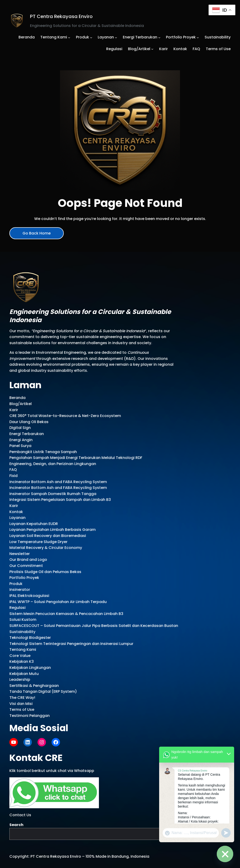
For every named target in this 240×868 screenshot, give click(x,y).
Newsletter (20, 554)
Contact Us (20, 815)
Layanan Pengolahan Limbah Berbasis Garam (52, 530)
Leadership (20, 680)
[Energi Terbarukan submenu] (159, 37)
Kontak (16, 512)
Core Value (20, 656)
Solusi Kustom (23, 620)
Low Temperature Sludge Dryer (38, 542)
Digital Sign (20, 428)
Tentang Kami (23, 650)
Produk (16, 584)
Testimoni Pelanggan (30, 716)
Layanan (17, 518)
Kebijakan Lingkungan (30, 668)
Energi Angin (21, 440)
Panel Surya (20, 446)
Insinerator (20, 590)
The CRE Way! (22, 698)
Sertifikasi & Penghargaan (34, 686)
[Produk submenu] (91, 37)
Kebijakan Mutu (24, 674)
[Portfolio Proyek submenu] (198, 37)
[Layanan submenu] (116, 37)
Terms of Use (22, 710)
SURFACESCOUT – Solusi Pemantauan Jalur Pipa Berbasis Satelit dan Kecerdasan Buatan (94, 626)
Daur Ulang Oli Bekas (29, 422)
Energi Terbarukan (27, 434)
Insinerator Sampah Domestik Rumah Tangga (53, 494)
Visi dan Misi (21, 704)
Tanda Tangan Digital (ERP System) (43, 691)
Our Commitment (26, 566)
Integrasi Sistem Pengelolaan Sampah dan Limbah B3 (60, 500)
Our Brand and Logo (28, 560)
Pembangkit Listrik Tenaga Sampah (43, 452)
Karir (14, 410)
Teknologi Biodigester (30, 638)
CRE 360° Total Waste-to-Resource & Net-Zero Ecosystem (65, 416)
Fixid (13, 476)
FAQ (13, 470)
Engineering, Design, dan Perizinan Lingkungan (53, 464)
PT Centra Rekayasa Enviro (61, 16)
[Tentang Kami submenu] (69, 37)
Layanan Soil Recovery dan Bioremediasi (48, 536)
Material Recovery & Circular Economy (46, 548)
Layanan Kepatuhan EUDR (34, 524)
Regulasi (17, 608)
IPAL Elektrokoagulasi (29, 596)
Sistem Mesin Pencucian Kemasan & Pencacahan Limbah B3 (66, 614)
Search (16, 825)
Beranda (17, 398)
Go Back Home (37, 233)
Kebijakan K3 (22, 661)
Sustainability (22, 632)
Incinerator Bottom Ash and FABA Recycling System (58, 482)
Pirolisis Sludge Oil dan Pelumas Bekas (45, 572)
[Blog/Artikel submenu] (152, 49)
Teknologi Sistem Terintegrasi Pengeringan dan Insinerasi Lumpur (71, 644)
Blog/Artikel (21, 404)
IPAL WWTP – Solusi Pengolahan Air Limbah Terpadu (58, 602)
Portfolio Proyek (24, 578)
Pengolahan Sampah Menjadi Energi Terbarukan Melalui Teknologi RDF (76, 458)
